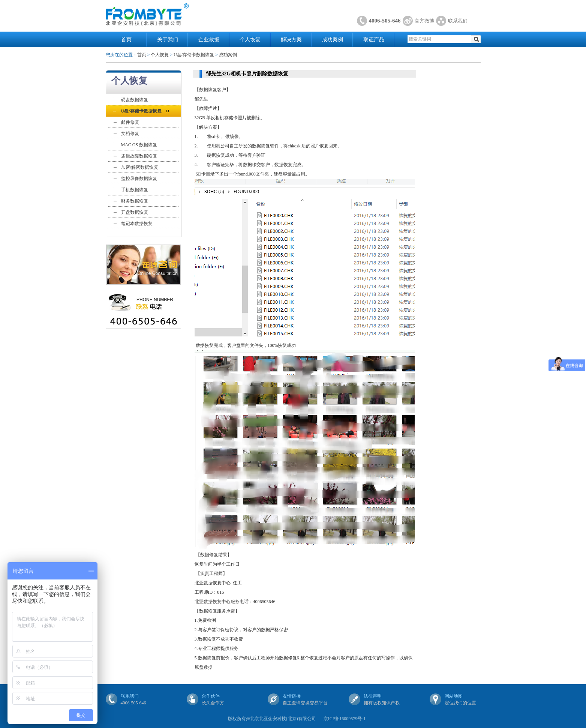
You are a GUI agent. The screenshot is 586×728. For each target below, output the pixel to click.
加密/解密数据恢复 (140, 167)
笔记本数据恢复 (137, 224)
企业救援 (209, 40)
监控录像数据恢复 (139, 179)
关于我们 (168, 40)
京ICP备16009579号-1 (345, 719)
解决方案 (291, 40)
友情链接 (292, 696)
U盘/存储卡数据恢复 (194, 55)
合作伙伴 (211, 696)
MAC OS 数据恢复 (139, 145)
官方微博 (424, 21)
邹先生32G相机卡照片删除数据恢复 (247, 74)
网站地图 (454, 696)
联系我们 (458, 21)
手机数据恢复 (135, 190)
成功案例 (333, 40)
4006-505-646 (385, 21)
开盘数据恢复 (135, 212)
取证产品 (374, 40)
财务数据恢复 (135, 201)
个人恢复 (250, 40)
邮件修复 (130, 122)
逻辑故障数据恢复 (139, 156)
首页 (126, 40)
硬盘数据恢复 (135, 100)
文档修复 (130, 134)
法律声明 (373, 696)
